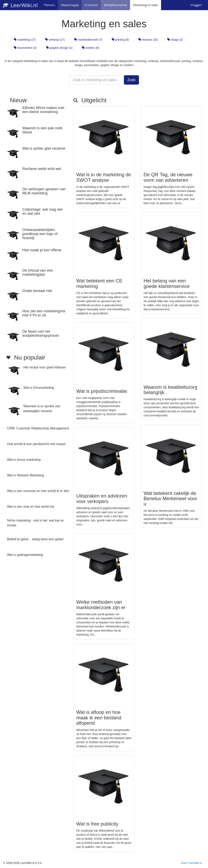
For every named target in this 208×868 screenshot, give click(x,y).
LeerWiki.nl (20, 5)
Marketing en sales (145, 5)
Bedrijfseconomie (115, 5)
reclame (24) (148, 40)
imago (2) (175, 40)
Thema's (49, 5)
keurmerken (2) (25, 48)
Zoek (131, 80)
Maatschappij (70, 5)
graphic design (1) (59, 48)
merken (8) (91, 48)
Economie (91, 5)
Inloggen (196, 5)
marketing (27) (25, 40)
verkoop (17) (55, 40)
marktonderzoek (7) (88, 40)
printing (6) (120, 40)
